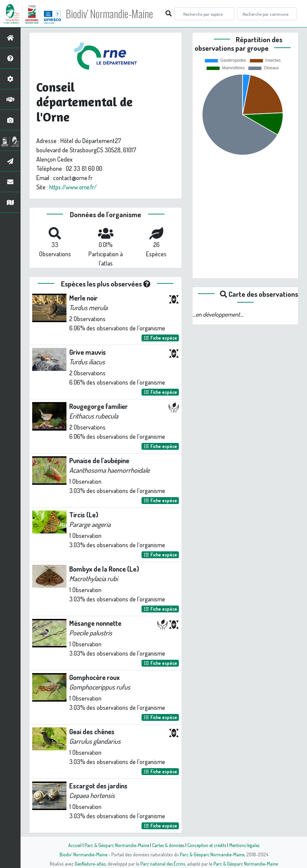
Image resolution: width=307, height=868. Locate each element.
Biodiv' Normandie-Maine (113, 14)
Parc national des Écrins (163, 864)
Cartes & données (167, 845)
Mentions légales (247, 845)
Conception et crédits (207, 845)
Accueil (72, 845)
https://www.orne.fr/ (75, 187)
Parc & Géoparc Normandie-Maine (114, 845)
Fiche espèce (160, 338)
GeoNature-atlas (89, 864)
